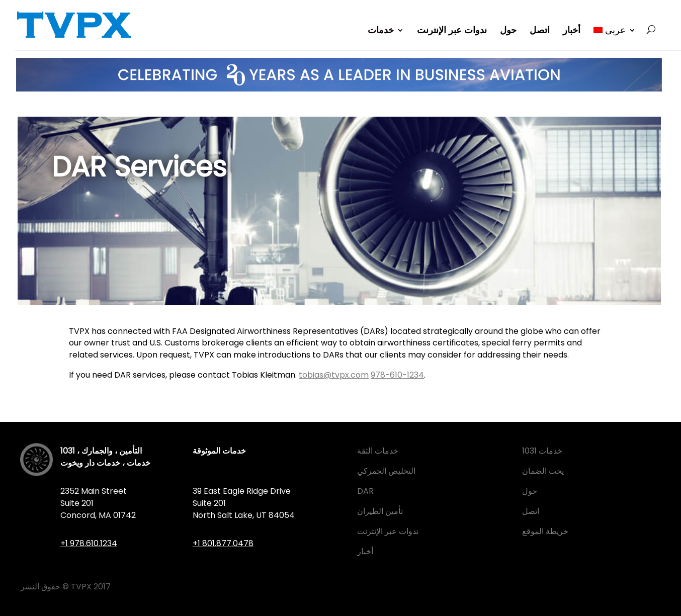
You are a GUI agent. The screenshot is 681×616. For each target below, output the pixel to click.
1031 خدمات (542, 451)
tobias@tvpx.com (334, 375)
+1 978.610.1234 (89, 543)
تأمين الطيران (380, 511)
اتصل (540, 31)
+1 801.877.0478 (223, 543)
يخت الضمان (543, 471)
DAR (365, 491)
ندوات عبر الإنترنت (452, 31)
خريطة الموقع (545, 531)
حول (508, 31)
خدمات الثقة (378, 451)
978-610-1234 (397, 375)
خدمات (381, 31)
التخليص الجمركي (386, 471)
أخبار (572, 31)
